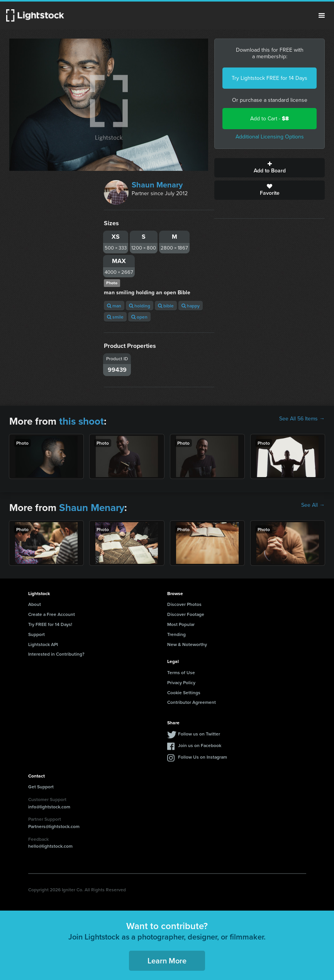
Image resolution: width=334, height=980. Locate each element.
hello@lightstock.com (50, 846)
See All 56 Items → (302, 419)
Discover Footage (186, 614)
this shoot (81, 421)
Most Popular (181, 624)
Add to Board (270, 168)
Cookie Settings (184, 692)
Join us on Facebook (200, 745)
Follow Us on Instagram (203, 757)
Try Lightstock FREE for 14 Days (270, 78)
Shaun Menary (157, 185)
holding (140, 306)
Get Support (41, 787)
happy (191, 306)
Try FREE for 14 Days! (50, 624)
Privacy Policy (181, 682)
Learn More (167, 961)
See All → (313, 505)
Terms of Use (181, 672)
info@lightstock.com (49, 807)
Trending (176, 634)
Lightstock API (43, 644)
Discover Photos (184, 604)
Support (36, 634)
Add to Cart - (270, 119)
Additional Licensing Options (270, 137)
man (114, 306)
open (139, 317)
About (35, 604)
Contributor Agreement (192, 702)
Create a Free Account (52, 614)
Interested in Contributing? (56, 654)
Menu (322, 15)
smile (115, 317)
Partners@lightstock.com (54, 826)
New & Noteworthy (187, 644)
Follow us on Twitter (199, 734)
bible (166, 306)
